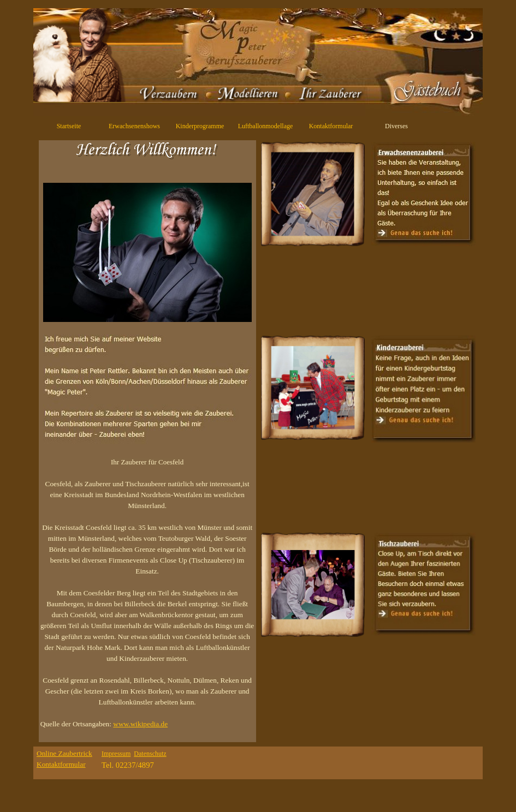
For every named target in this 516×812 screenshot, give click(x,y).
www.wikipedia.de (140, 724)
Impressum (116, 754)
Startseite (69, 126)
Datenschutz (150, 754)
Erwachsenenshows (134, 126)
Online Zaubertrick (64, 753)
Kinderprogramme (200, 126)
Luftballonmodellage (266, 126)
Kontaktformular (331, 126)
